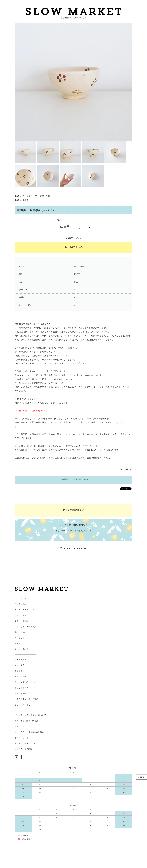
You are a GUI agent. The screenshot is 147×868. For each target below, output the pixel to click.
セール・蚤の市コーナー (26, 649)
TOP (17, 196)
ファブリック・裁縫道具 (26, 627)
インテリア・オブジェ (25, 610)
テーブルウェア (30, 196)
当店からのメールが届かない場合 (30, 732)
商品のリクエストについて (27, 743)
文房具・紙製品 (22, 621)
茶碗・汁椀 (45, 196)
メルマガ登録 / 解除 (24, 749)
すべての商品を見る (74, 510)
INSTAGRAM (74, 548)
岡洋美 (25, 200)
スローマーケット (73, 11)
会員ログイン (21, 671)
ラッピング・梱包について (27, 682)
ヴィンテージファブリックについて (30, 715)
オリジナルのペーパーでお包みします (73, 528)
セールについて (22, 738)
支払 (17, 665)
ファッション (21, 615)
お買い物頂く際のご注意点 (27, 721)
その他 (18, 644)
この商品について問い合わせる (73, 479)
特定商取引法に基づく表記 (27, 699)
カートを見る (21, 660)
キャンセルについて (24, 726)
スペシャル (20, 638)
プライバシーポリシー (25, 705)
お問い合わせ (21, 694)
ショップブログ (22, 688)
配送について (27, 665)
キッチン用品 (21, 604)
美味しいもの (21, 632)
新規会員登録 (21, 676)
